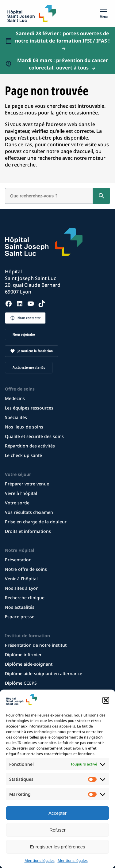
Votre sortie (17, 503)
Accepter (57, 813)
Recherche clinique (25, 598)
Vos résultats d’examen (29, 512)
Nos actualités (20, 607)
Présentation (18, 560)
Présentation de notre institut (36, 645)
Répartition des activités (30, 446)
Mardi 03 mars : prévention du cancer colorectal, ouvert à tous (63, 64)
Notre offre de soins (26, 569)
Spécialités (16, 417)
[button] (106, 700)
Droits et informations (28, 531)
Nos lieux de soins (24, 427)
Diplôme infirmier (23, 655)
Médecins (15, 398)
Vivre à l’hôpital (21, 493)
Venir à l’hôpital (21, 579)
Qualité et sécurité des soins (34, 436)
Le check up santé (23, 455)
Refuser (57, 830)
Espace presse (20, 617)
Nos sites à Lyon (22, 588)
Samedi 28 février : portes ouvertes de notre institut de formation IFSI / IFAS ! (62, 37)
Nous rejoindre (24, 334)
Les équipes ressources (29, 408)
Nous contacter (29, 318)
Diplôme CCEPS (21, 683)
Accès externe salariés (29, 367)
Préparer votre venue (27, 484)
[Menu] (104, 13)
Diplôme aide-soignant (29, 664)
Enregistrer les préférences (57, 847)
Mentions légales (40, 861)
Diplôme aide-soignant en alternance (44, 673)
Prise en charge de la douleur (36, 522)
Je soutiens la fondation (35, 351)
